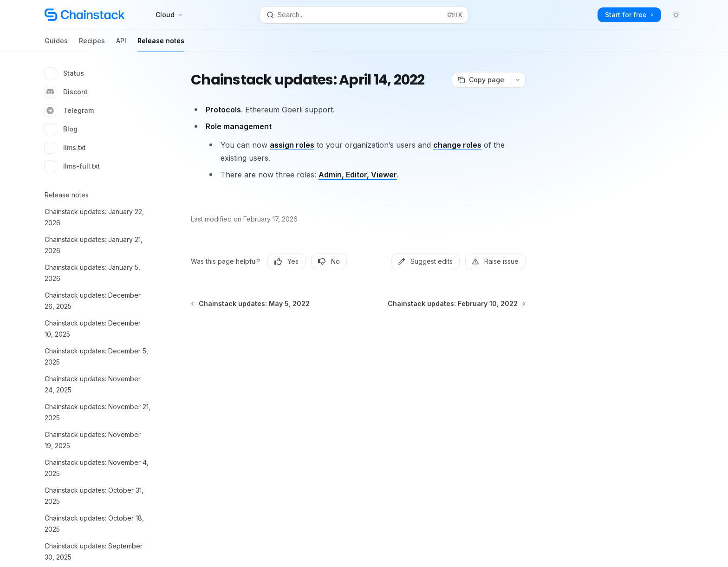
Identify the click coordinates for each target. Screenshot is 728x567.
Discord (66, 92)
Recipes (92, 44)
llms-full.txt (72, 166)
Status (64, 73)
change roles (457, 145)
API (121, 44)
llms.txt (65, 148)
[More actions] (518, 80)
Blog (61, 129)
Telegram (69, 111)
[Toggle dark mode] (676, 15)
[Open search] (364, 15)
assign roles (292, 145)
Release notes (161, 44)
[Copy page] (481, 80)
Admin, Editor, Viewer (358, 175)
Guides (56, 44)
